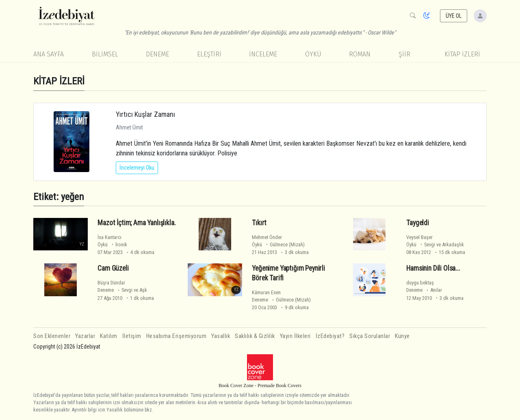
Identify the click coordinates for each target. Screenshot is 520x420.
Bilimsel (105, 54)
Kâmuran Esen (266, 292)
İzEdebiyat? (330, 336)
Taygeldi (418, 223)
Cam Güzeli (113, 268)
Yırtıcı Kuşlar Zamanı (145, 114)
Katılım (109, 336)
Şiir (404, 54)
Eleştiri (209, 54)
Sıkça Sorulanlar (370, 336)
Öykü (313, 54)
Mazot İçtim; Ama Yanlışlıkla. (136, 223)
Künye (402, 336)
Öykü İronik (112, 244)
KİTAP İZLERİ (462, 54)
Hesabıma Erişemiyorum (177, 336)
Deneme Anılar (424, 290)
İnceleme (263, 54)
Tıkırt (259, 223)
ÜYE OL (454, 16)
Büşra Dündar (111, 283)
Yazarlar (85, 336)
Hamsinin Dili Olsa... (433, 268)
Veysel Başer (419, 237)
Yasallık (221, 336)
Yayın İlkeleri (295, 336)
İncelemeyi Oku (137, 168)
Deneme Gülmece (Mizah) (281, 300)
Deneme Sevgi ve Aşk (122, 290)
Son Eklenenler (52, 336)
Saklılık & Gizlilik (255, 336)
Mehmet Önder (267, 237)
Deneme (157, 54)
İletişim (132, 336)
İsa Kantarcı (109, 237)
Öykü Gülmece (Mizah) (278, 244)
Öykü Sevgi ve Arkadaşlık (435, 244)
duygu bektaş (420, 283)
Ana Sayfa (49, 54)
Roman (360, 54)
